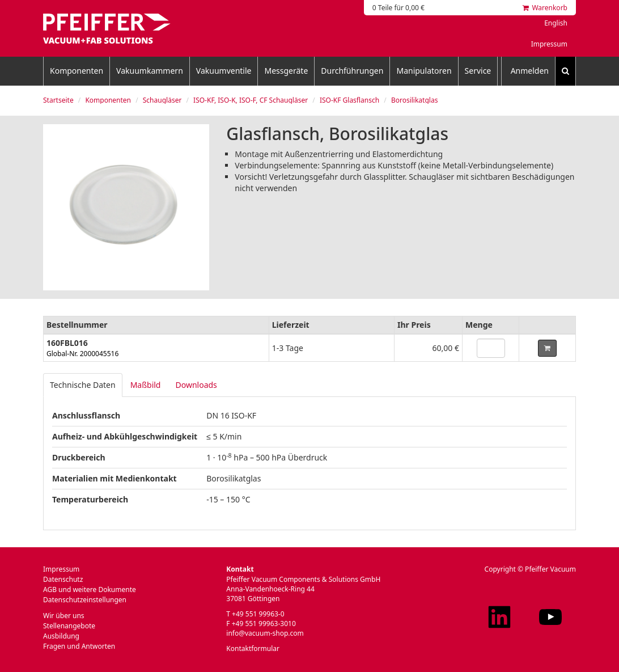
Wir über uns (64, 616)
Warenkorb (545, 8)
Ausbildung (61, 636)
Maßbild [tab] (146, 385)
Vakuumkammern (150, 71)
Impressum (549, 44)
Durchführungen (352, 71)
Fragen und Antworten (79, 646)
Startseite (58, 100)
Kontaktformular (253, 648)
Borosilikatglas (415, 100)
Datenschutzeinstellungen (85, 600)
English (556, 23)
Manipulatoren (424, 71)
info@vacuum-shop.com (265, 633)
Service (478, 71)
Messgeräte (286, 71)
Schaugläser (162, 100)
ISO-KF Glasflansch (349, 100)
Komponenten (77, 71)
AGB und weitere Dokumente (90, 589)
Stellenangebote (69, 626)
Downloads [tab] (196, 385)
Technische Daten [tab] (83, 385)
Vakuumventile (224, 71)
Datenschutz (63, 579)
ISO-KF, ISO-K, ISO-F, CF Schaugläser (251, 100)
